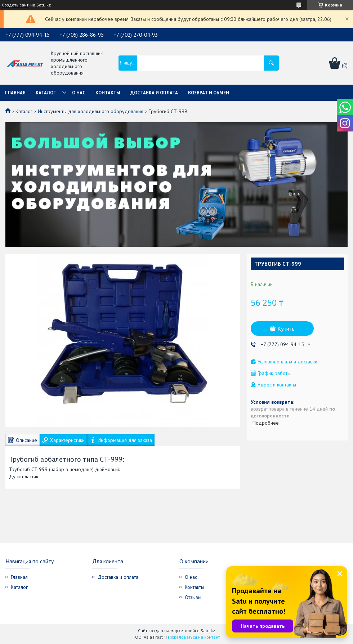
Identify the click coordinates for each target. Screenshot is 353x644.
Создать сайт (15, 5)
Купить (286, 328)
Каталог (46, 93)
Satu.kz (208, 630)
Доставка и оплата (154, 93)
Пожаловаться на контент (194, 637)
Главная (15, 93)
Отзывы (193, 597)
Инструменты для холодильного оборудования (91, 111)
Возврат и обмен (209, 93)
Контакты (108, 93)
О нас (79, 93)
